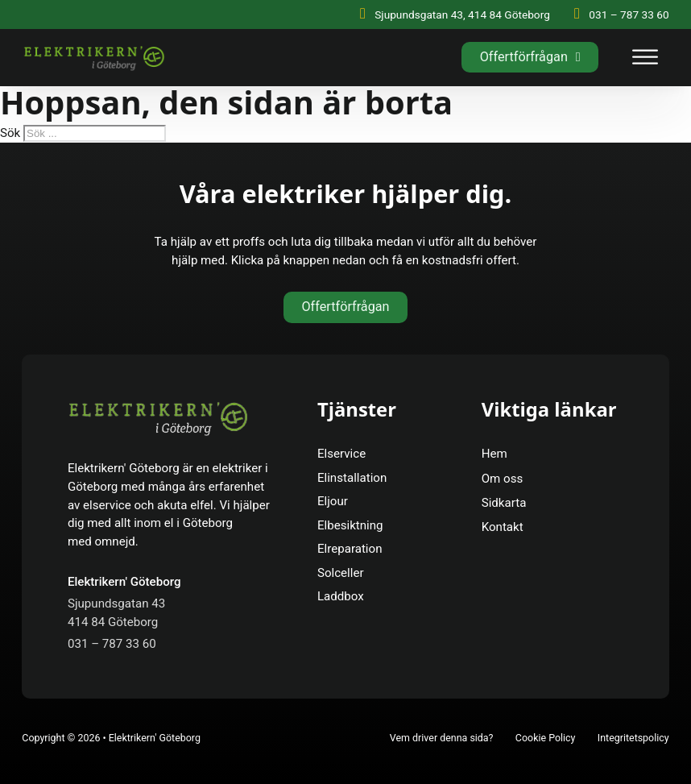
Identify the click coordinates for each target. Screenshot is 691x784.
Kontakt (503, 527)
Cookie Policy (546, 738)
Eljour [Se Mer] (333, 501)
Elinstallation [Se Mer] (352, 478)
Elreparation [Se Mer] (350, 549)
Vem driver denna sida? (442, 738)
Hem (494, 454)
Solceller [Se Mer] (341, 573)
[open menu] (645, 57)
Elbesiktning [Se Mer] (350, 525)
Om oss (503, 479)
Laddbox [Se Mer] (341, 596)
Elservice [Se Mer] (341, 454)
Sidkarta (504, 503)
